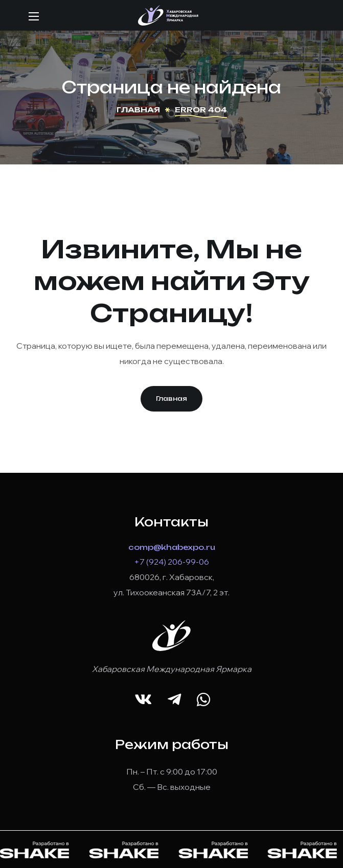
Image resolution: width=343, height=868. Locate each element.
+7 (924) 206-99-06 (171, 562)
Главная (138, 110)
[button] (171, 399)
